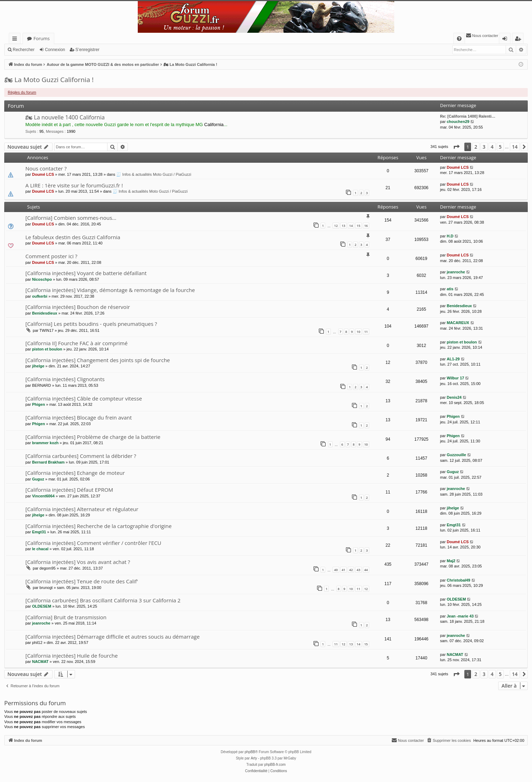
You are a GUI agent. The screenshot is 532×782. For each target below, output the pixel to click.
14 (351, 226)
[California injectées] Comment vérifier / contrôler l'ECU (93, 543)
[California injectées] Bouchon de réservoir (78, 307)
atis (450, 289)
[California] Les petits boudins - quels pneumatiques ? (91, 324)
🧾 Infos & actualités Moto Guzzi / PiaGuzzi (154, 174)
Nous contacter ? (46, 168)
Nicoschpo (42, 279)
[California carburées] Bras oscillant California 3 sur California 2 (103, 600)
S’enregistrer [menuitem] (519, 40)
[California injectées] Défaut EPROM (69, 490)
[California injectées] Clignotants (65, 379)
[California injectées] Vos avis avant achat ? (78, 562)
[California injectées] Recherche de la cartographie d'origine (98, 526)
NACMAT (40, 662)
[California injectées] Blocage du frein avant (79, 417)
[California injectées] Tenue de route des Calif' (82, 581)
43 (358, 570)
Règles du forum (22, 92)
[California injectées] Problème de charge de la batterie (93, 437)
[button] (456, 147)
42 (351, 570)
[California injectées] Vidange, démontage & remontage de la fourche (110, 290)
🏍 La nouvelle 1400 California (65, 117)
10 (358, 332)
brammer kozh (45, 443)
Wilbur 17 (455, 378)
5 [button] (500, 147)
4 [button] (492, 147)
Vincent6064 (43, 496)
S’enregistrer (87, 50)
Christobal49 (459, 580)
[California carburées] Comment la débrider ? (81, 456)
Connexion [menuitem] (506, 40)
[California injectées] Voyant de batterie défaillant (86, 273)
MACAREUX (458, 323)
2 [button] (476, 147)
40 (336, 570)
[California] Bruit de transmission (66, 617)
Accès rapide (16, 40)
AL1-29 (453, 359)
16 (366, 226)
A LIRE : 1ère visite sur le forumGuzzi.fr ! (74, 185)
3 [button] (484, 147)
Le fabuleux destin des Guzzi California (73, 237)
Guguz (38, 479)
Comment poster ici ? (51, 256)
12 (336, 226)
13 (344, 226)
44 (366, 570)
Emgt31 (39, 532)
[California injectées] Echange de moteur (75, 473)
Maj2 (451, 561)
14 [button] (515, 147)
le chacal (40, 549)
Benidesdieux (45, 313)
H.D (450, 236)
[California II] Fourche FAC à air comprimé (76, 343)
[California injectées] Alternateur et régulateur (82, 509)
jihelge (38, 366)
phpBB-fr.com (275, 765)
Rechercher (24, 50)
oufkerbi (40, 296)
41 (344, 570)
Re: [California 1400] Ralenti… (468, 116)
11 (366, 332)
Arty (254, 758)
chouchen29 (458, 122)
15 (358, 226)
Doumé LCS (43, 174)
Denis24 (454, 397)
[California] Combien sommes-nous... (71, 218)
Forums (42, 38)
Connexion (55, 50)
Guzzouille (456, 455)
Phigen (39, 404)
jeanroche (456, 272)
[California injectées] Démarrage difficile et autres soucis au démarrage (113, 637)
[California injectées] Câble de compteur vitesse (84, 398)
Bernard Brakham (48, 462)
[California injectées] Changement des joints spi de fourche (98, 360)
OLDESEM (42, 606)
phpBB (250, 752)
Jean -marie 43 (460, 616)
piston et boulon (47, 349)
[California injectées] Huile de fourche (72, 656)
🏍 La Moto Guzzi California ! (49, 80)
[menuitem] (459, 39)
